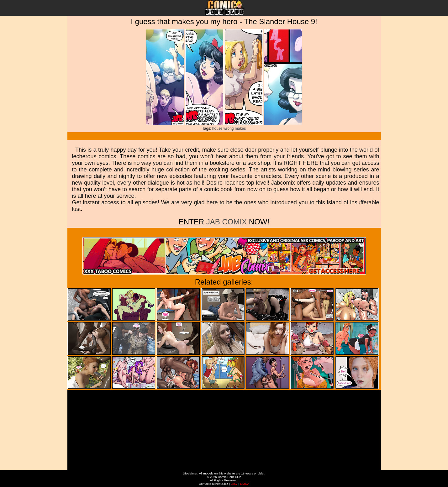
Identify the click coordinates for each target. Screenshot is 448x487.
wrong (229, 128)
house (217, 128)
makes (240, 128)
